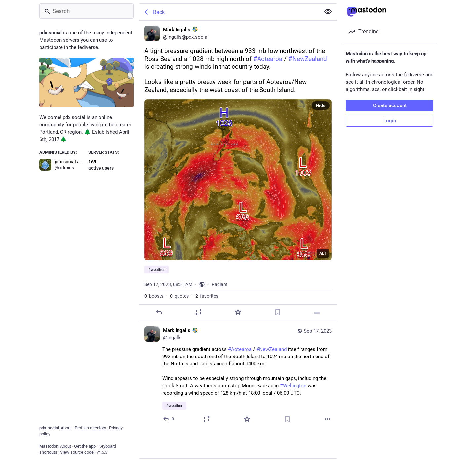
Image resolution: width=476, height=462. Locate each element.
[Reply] (159, 312)
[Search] (86, 11)
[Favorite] (238, 312)
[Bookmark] (278, 312)
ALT (323, 253)
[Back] (229, 12)
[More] (317, 313)
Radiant (220, 284)
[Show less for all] (328, 12)
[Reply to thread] (169, 419)
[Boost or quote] (198, 312)
